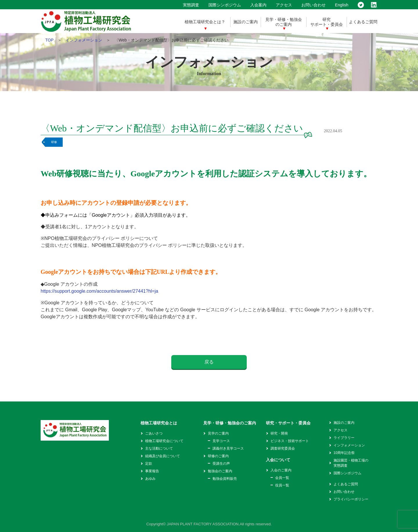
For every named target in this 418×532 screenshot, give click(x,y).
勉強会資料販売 (225, 479)
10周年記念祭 (344, 453)
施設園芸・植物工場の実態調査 (351, 463)
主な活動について (159, 448)
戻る (209, 362)
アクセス (284, 5)
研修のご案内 (218, 456)
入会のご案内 (281, 470)
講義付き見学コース (228, 448)
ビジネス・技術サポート (290, 441)
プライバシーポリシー (351, 499)
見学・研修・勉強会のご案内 (284, 22)
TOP (49, 40)
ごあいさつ (154, 433)
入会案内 (258, 5)
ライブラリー (344, 438)
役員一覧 (282, 485)
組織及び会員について (163, 456)
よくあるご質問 (363, 22)
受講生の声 (221, 464)
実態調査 (191, 5)
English (342, 5)
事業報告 (152, 471)
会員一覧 (282, 478)
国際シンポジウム (225, 5)
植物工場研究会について (164, 441)
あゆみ (150, 479)
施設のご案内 (246, 22)
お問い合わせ (313, 5)
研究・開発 (279, 433)
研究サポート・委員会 (327, 22)
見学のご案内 (218, 433)
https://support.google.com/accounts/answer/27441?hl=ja (99, 291)
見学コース (221, 441)
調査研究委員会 (283, 448)
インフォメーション (84, 40)
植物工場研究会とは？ (205, 22)
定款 (149, 464)
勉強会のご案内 (220, 471)
